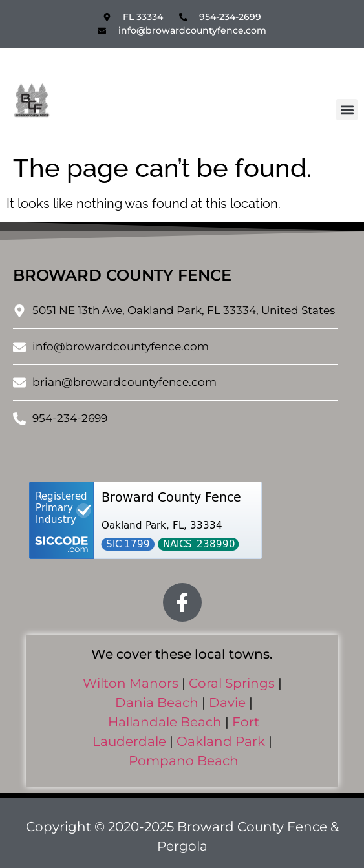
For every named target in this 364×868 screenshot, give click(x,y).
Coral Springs (232, 683)
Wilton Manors (131, 683)
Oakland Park (221, 741)
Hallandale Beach (165, 722)
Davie (227, 703)
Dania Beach (157, 703)
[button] (347, 110)
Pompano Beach (184, 761)
